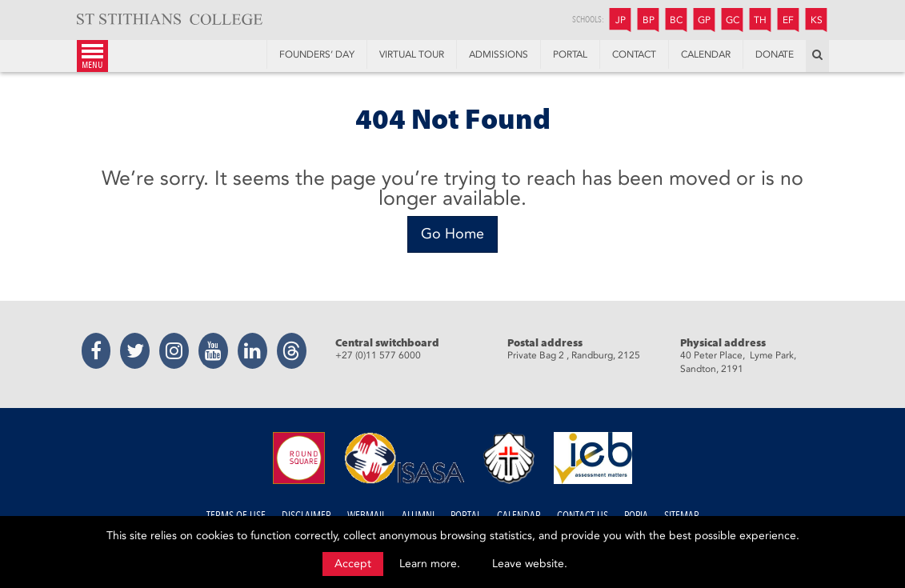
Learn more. (430, 564)
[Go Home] (452, 234)
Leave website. (530, 564)
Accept (353, 564)
